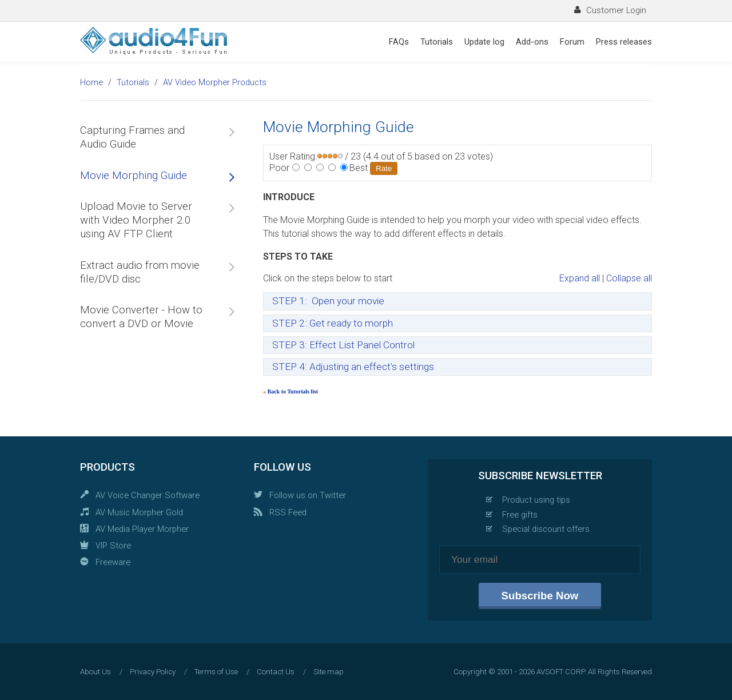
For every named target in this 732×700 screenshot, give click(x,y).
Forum (572, 42)
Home (91, 82)
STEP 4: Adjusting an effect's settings (353, 367)
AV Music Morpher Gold (139, 512)
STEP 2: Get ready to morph (333, 323)
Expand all (580, 278)
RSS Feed (288, 512)
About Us (96, 672)
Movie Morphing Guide (134, 176)
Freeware (113, 562)
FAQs (399, 42)
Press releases (624, 42)
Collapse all (629, 278)
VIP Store (113, 546)
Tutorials (437, 42)
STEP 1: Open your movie (328, 301)
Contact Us (276, 672)
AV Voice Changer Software (148, 495)
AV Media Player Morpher (142, 529)
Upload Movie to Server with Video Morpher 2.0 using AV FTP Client (136, 220)
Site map (329, 672)
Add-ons (532, 42)
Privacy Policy (153, 672)
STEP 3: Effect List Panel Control (343, 345)
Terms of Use (216, 672)
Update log (484, 42)
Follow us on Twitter (308, 495)
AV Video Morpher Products (215, 82)
